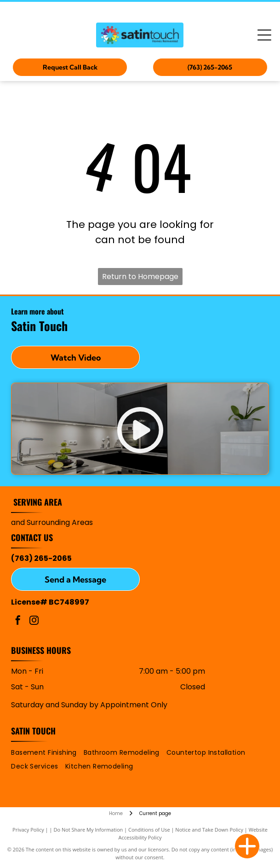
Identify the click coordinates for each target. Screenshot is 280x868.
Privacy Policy (28, 830)
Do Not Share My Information (88, 830)
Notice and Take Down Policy (209, 830)
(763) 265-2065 (41, 558)
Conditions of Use (149, 830)
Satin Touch (33, 731)
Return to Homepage (140, 277)
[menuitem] (47, 753)
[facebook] (18, 621)
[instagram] (34, 621)
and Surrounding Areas (52, 522)
